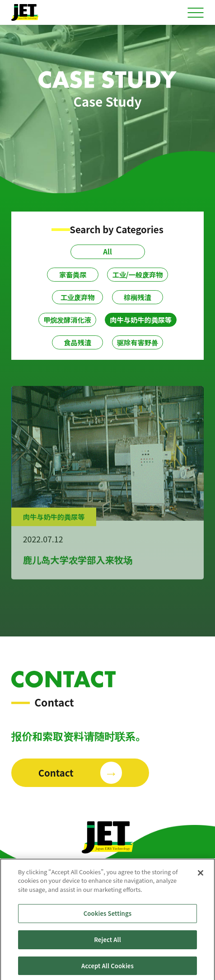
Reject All (107, 942)
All (107, 251)
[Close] (201, 875)
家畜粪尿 (73, 274)
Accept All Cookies (107, 968)
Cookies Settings (107, 916)
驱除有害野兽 (138, 342)
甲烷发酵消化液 (67, 320)
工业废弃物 (78, 297)
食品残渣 (77, 342)
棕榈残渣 (138, 297)
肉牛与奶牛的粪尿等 (141, 320)
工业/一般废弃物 (137, 274)
